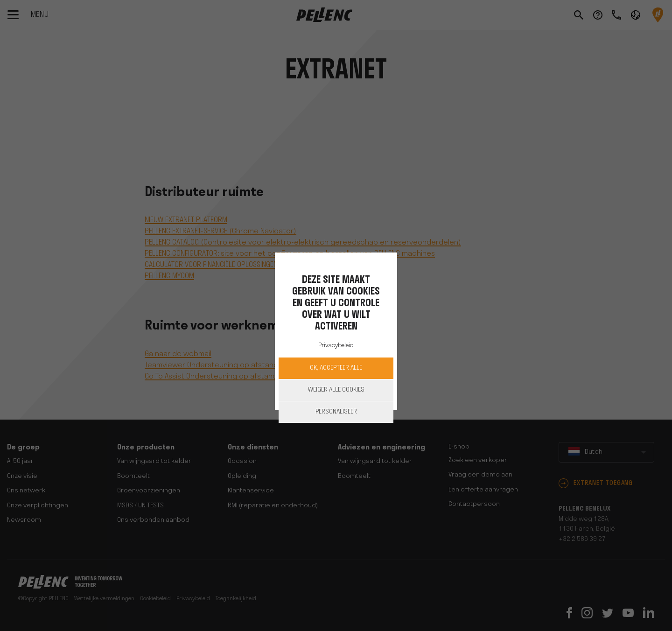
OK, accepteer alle (336, 368)
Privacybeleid (336, 346)
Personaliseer (336, 412)
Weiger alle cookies (336, 390)
